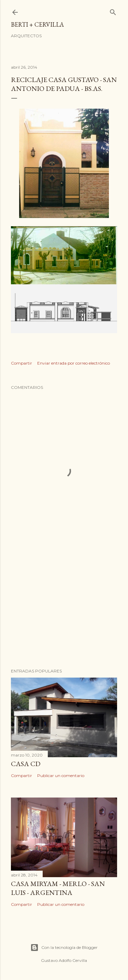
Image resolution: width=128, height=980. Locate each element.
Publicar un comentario (61, 775)
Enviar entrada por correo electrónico (74, 363)
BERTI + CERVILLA (37, 24)
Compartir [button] (22, 363)
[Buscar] (113, 11)
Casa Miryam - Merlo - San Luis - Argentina (58, 888)
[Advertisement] (64, 609)
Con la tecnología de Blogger (64, 948)
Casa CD (26, 764)
